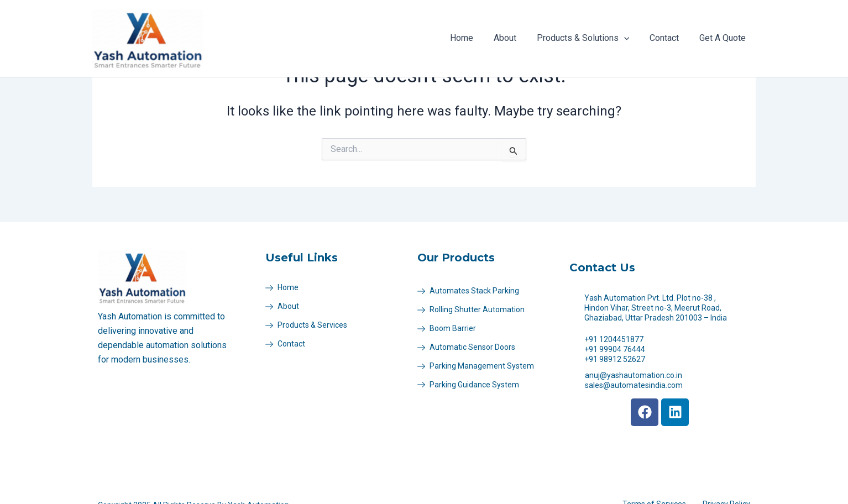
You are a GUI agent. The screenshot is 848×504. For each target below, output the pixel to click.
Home (473, 38)
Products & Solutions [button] (589, 38)
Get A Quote (724, 38)
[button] (630, 38)
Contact (668, 38)
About (514, 38)
